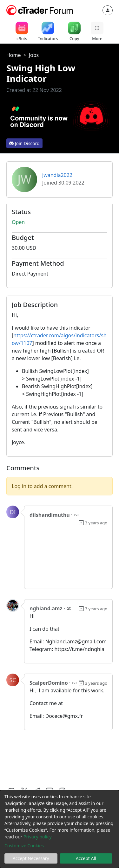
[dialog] (60, 829)
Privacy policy (38, 837)
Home (14, 55)
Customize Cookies (24, 846)
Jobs (34, 55)
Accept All (86, 858)
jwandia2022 (57, 175)
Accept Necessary (31, 858)
